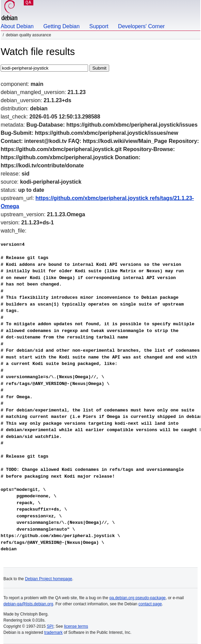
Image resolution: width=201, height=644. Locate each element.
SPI (50, 626)
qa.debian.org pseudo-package (138, 598)
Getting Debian (61, 26)
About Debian (17, 26)
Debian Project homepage (48, 579)
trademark (53, 632)
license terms (76, 626)
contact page (150, 604)
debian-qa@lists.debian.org (28, 604)
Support (99, 26)
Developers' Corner (141, 26)
